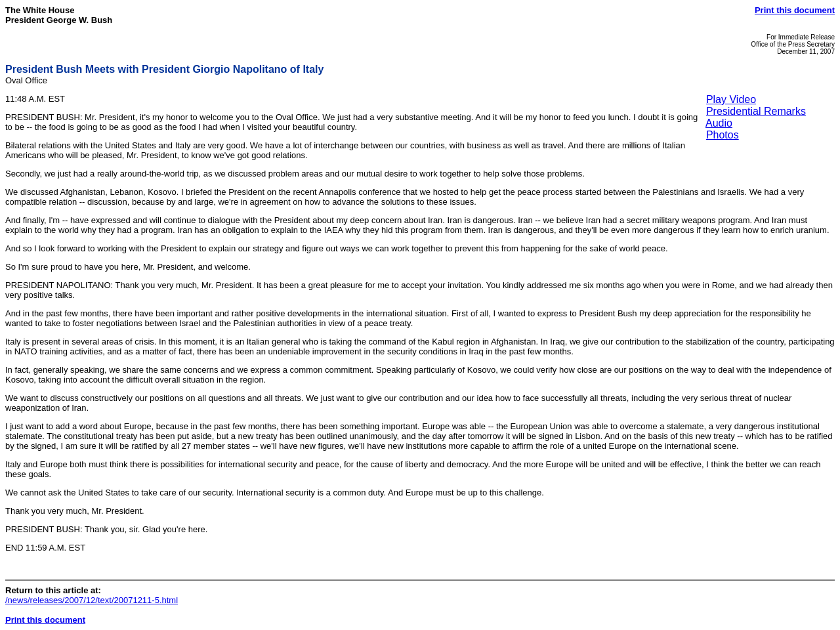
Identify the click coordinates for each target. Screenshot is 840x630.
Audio (719, 123)
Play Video (731, 99)
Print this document (795, 10)
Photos (723, 135)
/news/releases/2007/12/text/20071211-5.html (92, 600)
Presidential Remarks (756, 111)
